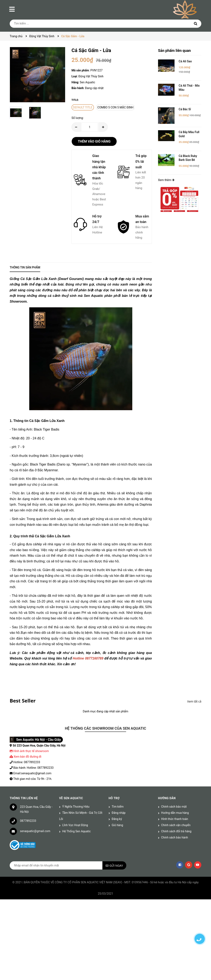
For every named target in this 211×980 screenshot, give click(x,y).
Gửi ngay (116, 866)
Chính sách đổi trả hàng (176, 831)
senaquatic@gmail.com (35, 831)
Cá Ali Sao (185, 61)
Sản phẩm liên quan (174, 51)
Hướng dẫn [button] (167, 798)
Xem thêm (166, 180)
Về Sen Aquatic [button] (71, 798)
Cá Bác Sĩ (185, 109)
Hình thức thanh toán (175, 819)
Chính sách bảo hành (175, 837)
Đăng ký (117, 819)
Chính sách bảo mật (174, 807)
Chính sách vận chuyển (176, 825)
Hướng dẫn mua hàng (175, 813)
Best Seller (23, 701)
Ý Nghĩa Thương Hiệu (76, 807)
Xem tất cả (194, 701)
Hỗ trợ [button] (114, 798)
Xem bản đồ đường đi (26, 757)
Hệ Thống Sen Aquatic (76, 831)
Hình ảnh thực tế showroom (31, 751)
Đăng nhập (119, 813)
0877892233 (28, 821)
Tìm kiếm (118, 807)
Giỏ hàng (117, 825)
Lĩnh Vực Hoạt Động (75, 825)
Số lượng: (78, 118)
